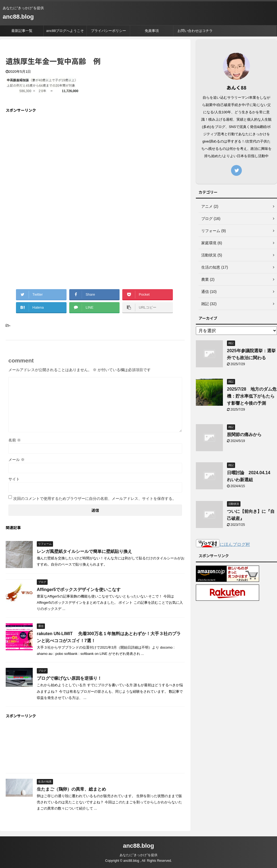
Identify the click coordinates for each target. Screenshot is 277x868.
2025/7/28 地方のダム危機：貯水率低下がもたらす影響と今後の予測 (252, 396)
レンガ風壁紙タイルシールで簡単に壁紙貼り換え (84, 551)
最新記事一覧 (22, 31)
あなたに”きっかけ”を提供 (138, 855)
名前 (15, 440)
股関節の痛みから (244, 435)
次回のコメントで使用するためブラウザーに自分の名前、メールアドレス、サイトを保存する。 (95, 499)
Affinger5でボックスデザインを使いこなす (79, 590)
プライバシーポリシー (108, 31)
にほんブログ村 (223, 544)
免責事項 (152, 31)
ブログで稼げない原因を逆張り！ (69, 678)
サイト (14, 479)
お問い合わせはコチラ (195, 31)
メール (17, 460)
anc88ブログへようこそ (65, 31)
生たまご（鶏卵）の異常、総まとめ (71, 789)
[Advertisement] (51, 156)
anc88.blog (18, 17)
